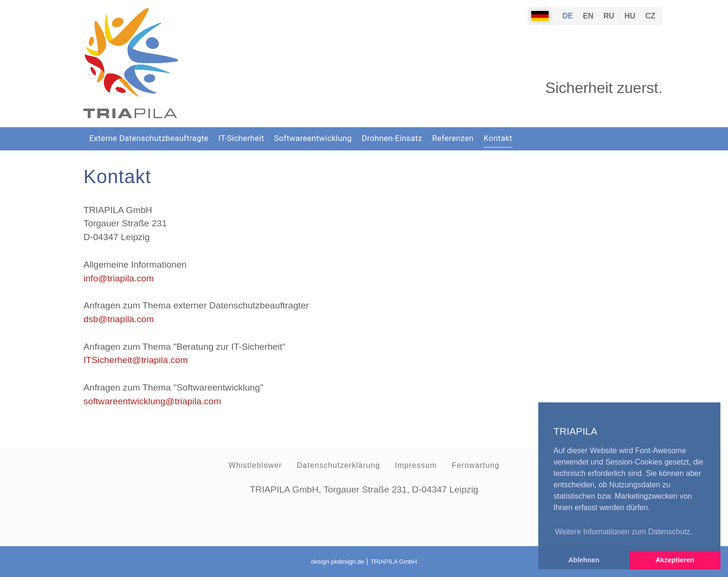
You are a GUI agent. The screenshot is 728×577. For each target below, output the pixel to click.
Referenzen (453, 138)
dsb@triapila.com (119, 319)
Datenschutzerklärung (339, 465)
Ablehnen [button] (584, 560)
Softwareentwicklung (313, 138)
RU (609, 16)
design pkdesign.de (338, 562)
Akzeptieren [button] (675, 560)
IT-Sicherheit (241, 138)
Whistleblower (255, 465)
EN (588, 16)
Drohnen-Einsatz (392, 138)
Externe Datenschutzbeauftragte (149, 138)
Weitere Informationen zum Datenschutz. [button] (624, 532)
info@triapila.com (119, 278)
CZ (650, 16)
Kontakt (498, 138)
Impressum (416, 465)
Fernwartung (475, 465)
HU (630, 16)
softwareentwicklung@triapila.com (152, 401)
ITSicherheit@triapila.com (136, 360)
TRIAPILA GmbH (394, 562)
